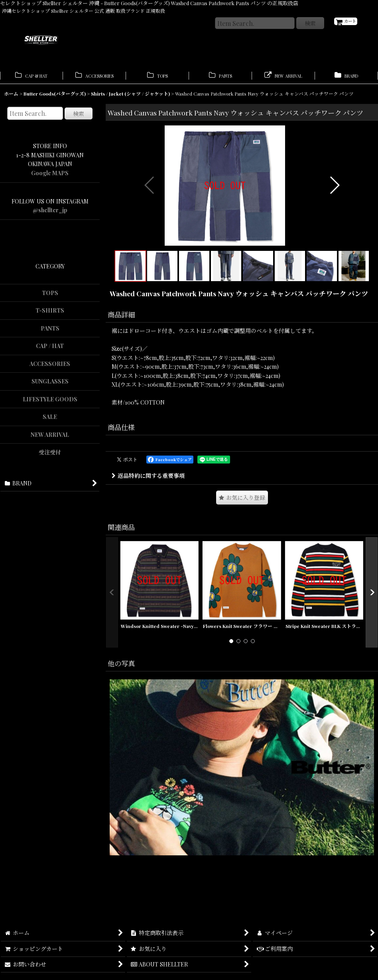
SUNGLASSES (50, 385)
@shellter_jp (50, 214)
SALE (50, 420)
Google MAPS (50, 176)
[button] (150, 205)
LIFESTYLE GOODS (50, 402)
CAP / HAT (50, 349)
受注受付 (50, 456)
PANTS (50, 332)
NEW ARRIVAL (50, 438)
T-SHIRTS (50, 314)
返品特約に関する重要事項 (148, 513)
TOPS (50, 296)
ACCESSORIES (50, 367)
